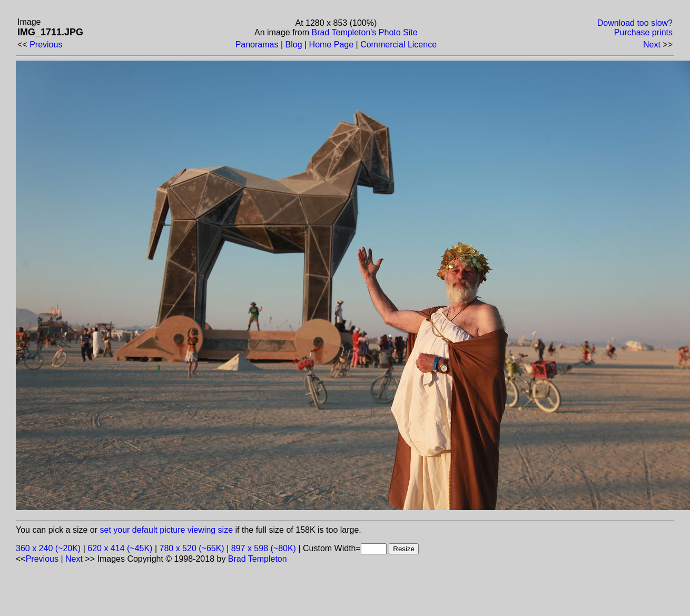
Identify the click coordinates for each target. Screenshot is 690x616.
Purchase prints (643, 32)
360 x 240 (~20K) (48, 548)
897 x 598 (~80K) (264, 548)
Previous (46, 45)
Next (652, 45)
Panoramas (257, 45)
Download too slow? (635, 23)
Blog (294, 45)
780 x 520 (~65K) (192, 548)
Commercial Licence (398, 45)
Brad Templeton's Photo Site (365, 32)
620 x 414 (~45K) (120, 548)
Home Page (332, 45)
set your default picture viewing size (167, 530)
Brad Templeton (258, 559)
